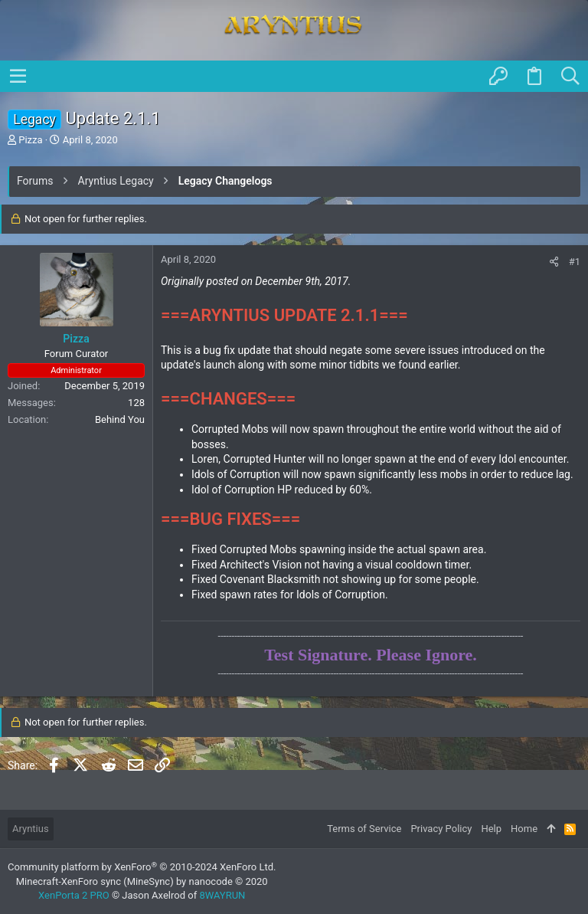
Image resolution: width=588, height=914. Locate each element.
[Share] (554, 262)
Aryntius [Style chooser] (31, 829)
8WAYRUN (222, 895)
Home (524, 829)
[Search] (570, 77)
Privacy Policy (441, 829)
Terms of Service (364, 829)
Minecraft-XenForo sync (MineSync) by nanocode (142, 881)
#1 (575, 262)
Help (491, 829)
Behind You (120, 419)
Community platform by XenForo (142, 867)
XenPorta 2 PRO (74, 895)
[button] (18, 76)
